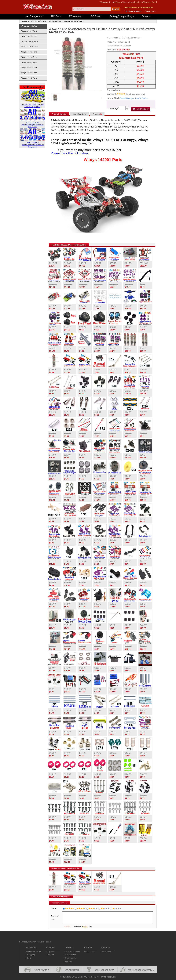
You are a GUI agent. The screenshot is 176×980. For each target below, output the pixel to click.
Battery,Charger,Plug (122, 16)
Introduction (107, 951)
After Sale (69, 961)
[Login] (137, 2)
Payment (51, 951)
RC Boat (96, 16)
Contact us (90, 951)
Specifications (80, 114)
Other (146, 16)
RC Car (56, 16)
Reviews (97, 114)
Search (116, 9)
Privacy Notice (70, 955)
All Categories (35, 16)
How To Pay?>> (142, 98)
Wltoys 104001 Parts (29, 62)
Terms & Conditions (72, 951)
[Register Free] (150, 2)
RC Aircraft (76, 16)
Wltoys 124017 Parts (29, 31)
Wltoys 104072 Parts (29, 78)
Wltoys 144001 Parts (91, 12)
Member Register (34, 951)
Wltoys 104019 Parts (29, 68)
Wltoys (119, 2)
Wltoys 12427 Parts (103, 12)
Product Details (59, 114)
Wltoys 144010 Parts (29, 57)
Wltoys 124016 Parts (29, 36)
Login (85, 927)
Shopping (31, 955)
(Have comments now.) (135, 94)
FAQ (29, 958)
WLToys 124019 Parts (29, 47)
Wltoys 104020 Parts (29, 73)
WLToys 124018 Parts (29, 41)
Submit (67, 927)
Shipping (51, 955)
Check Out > (150, 11)
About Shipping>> (127, 98)
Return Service (71, 958)
